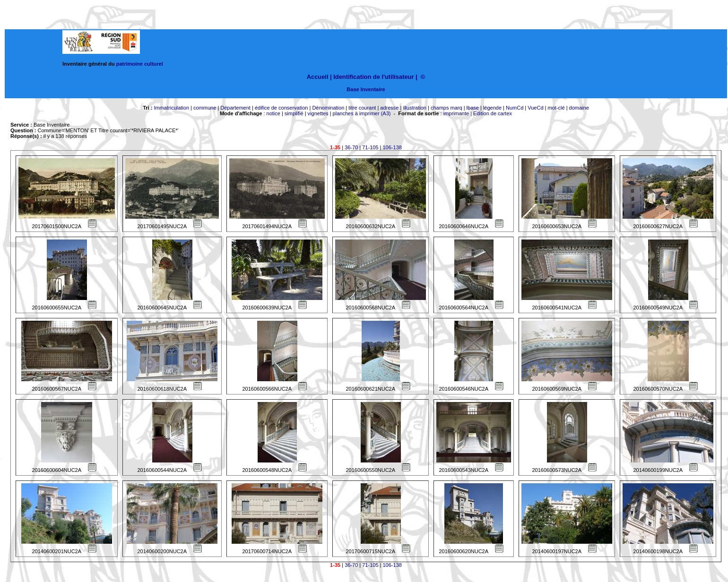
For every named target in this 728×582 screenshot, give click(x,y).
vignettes (318, 113)
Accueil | (319, 77)
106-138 (392, 147)
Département (235, 108)
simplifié (294, 113)
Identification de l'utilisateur (373, 77)
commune (205, 108)
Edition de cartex (493, 113)
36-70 (351, 147)
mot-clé (556, 108)
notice (273, 113)
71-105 (370, 147)
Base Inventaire (366, 89)
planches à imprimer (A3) (362, 113)
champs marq (446, 108)
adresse (389, 108)
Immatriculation (171, 108)
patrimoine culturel (140, 64)
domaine (579, 108)
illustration (415, 108)
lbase (473, 108)
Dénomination (328, 108)
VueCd (535, 108)
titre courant (362, 108)
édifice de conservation (282, 108)
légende (492, 108)
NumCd (515, 108)
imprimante (456, 113)
